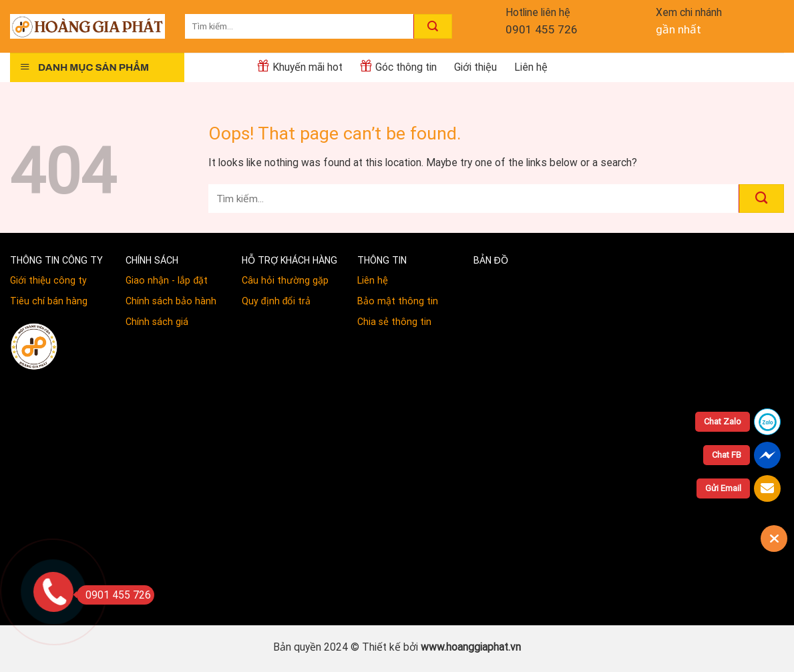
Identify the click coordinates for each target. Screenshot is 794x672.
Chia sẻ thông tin (394, 322)
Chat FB (727, 455)
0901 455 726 (542, 29)
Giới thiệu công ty (48, 280)
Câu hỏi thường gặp (285, 280)
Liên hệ (531, 67)
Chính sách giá (157, 322)
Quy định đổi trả (276, 301)
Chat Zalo (723, 421)
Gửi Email (723, 488)
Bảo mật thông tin (398, 301)
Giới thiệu (475, 67)
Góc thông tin (398, 66)
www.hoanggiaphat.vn (471, 647)
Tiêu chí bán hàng (49, 301)
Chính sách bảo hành (171, 301)
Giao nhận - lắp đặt (167, 280)
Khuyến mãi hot (300, 66)
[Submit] (433, 26)
